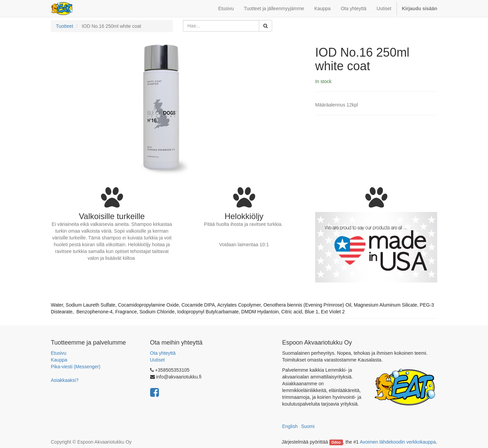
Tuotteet (65, 26)
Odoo (336, 442)
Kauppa (59, 360)
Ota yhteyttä (163, 353)
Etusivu (59, 353)
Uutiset (158, 360)
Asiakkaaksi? (65, 380)
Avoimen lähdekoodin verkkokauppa (398, 442)
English (290, 426)
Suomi (308, 426)
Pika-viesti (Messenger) (76, 367)
